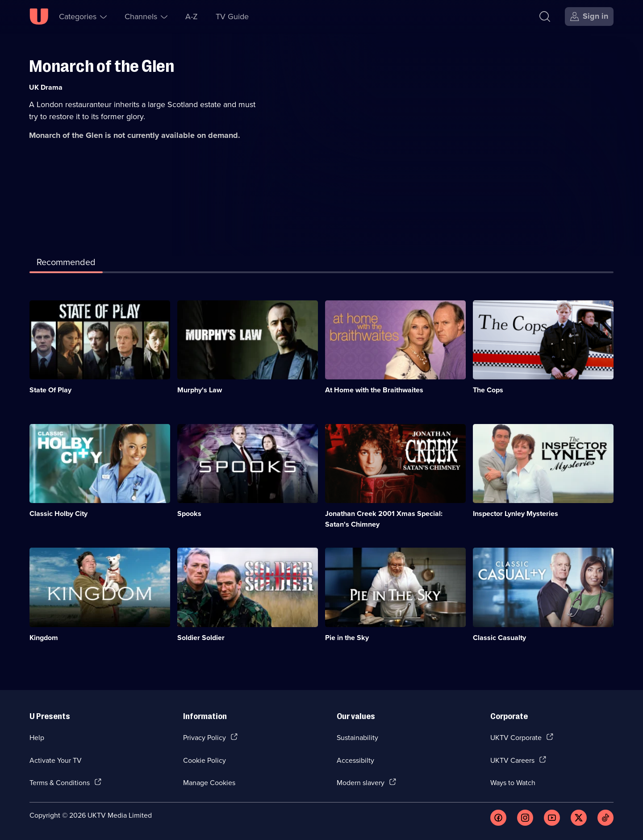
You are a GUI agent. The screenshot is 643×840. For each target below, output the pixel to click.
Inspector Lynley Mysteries (516, 514)
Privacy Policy (205, 737)
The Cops (488, 390)
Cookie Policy (205, 760)
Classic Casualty (499, 638)
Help (37, 737)
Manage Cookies (209, 782)
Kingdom (44, 638)
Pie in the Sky (347, 638)
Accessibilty (355, 760)
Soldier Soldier (201, 638)
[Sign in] (589, 17)
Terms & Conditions (60, 782)
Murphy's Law (200, 390)
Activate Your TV (56, 760)
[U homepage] (39, 17)
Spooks (189, 514)
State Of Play (50, 390)
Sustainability (357, 737)
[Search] (545, 17)
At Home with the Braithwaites (374, 390)
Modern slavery (361, 782)
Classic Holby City (58, 514)
